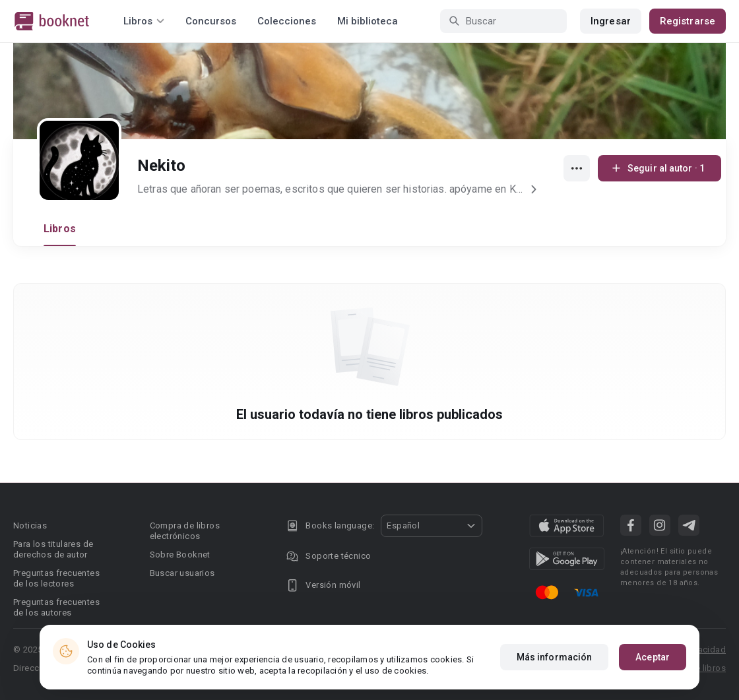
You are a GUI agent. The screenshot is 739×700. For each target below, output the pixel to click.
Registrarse (688, 21)
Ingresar (611, 21)
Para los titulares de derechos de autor (53, 549)
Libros (60, 229)
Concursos (211, 21)
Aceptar (653, 658)
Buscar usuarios (182, 573)
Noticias (30, 525)
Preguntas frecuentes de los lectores (56, 578)
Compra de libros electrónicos (185, 531)
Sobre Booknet (180, 555)
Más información (555, 658)
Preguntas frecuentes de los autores (56, 607)
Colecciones (287, 21)
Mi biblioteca (368, 21)
